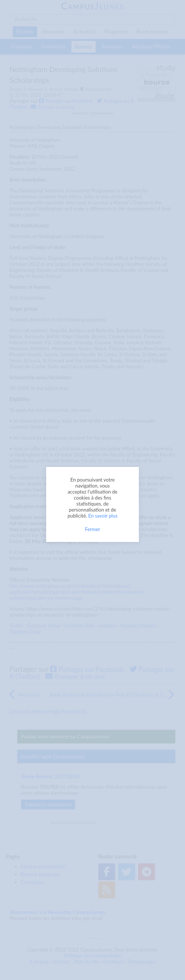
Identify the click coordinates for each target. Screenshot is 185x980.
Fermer (92, 529)
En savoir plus (103, 516)
